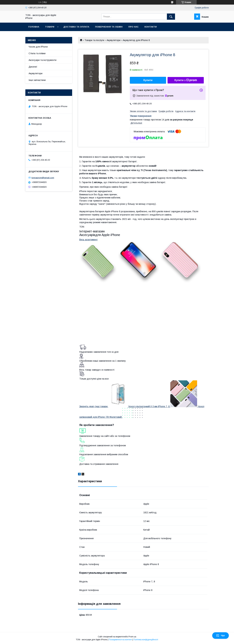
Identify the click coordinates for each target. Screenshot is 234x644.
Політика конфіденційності (146, 640)
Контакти (151, 27)
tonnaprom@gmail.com (43, 178)
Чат (221, 636)
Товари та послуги (94, 40)
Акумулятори (114, 40)
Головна (34, 27)
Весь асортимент (88, 240)
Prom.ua (132, 637)
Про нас (133, 27)
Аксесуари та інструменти (42, 60)
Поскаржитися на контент (120, 640)
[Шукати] (171, 17)
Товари (50, 27)
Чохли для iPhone (38, 47)
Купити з (186, 80)
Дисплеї (33, 67)
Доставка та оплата (76, 27)
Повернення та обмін (109, 27)
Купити (148, 80)
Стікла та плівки (37, 53)
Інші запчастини (37, 80)
